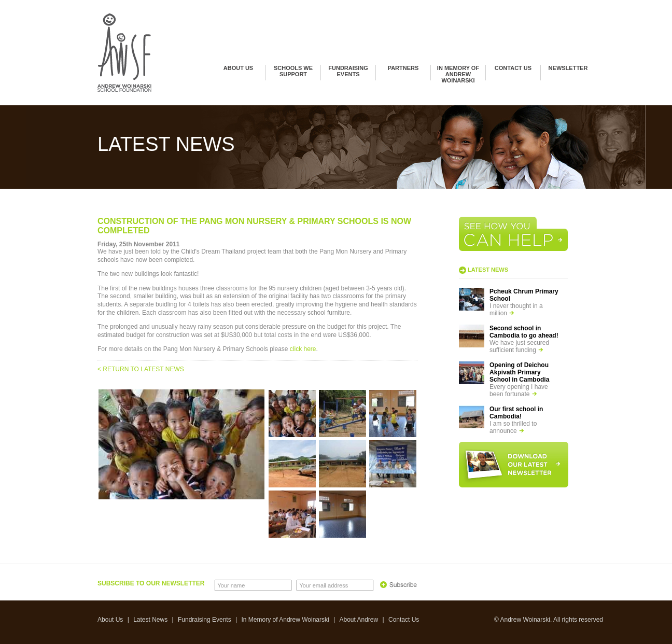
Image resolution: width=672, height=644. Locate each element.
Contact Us (513, 68)
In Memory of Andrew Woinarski (458, 74)
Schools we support (293, 71)
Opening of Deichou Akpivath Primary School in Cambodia (519, 372)
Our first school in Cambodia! (516, 413)
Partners (403, 68)
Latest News (150, 620)
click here (303, 349)
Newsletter (568, 68)
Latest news (488, 270)
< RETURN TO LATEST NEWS (141, 369)
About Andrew (359, 620)
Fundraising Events (348, 71)
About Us (238, 68)
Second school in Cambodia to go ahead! (524, 332)
